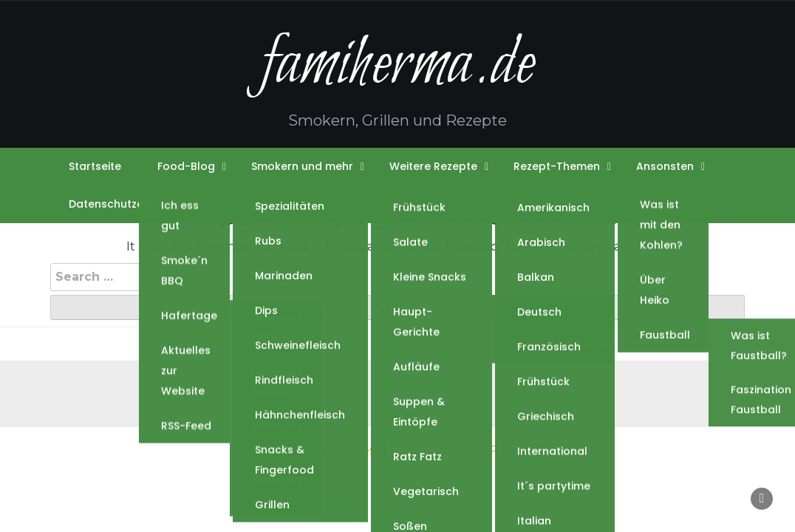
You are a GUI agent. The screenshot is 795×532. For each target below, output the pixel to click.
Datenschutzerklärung (129, 204)
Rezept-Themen (557, 166)
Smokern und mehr (302, 166)
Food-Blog (186, 166)
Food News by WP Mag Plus (473, 450)
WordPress (347, 450)
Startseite (95, 166)
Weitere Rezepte (433, 166)
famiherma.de (397, 65)
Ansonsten (665, 166)
